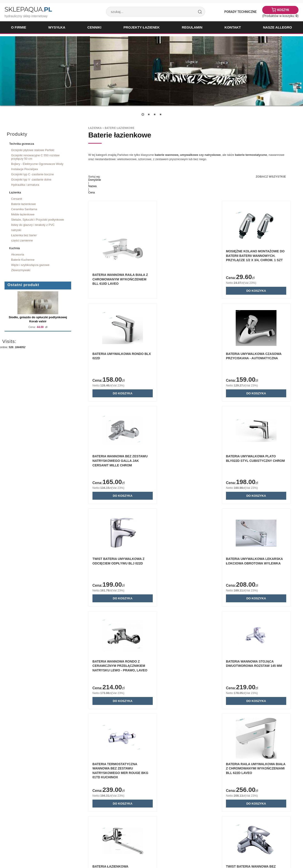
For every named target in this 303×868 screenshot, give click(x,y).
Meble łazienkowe (23, 214)
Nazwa (92, 186)
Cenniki (95, 27)
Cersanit (17, 199)
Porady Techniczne (240, 12)
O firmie (19, 27)
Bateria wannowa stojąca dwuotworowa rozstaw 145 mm (118, 568)
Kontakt (233, 27)
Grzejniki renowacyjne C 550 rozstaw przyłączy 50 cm (35, 157)
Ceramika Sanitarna (24, 209)
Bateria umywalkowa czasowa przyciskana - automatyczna (114, 360)
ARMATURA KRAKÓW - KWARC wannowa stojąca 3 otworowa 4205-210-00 (256, 775)
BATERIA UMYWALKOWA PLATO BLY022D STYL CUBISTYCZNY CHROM (257, 360)
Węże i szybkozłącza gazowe (30, 265)
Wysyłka (57, 27)
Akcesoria (18, 254)
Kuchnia (15, 248)
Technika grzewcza (22, 144)
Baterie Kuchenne (23, 260)
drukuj (289, 837)
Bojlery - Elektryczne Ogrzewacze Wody (37, 164)
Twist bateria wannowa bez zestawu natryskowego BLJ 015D (188, 671)
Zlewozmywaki (21, 270)
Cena (91, 193)
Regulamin (192, 27)
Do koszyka (189, 291)
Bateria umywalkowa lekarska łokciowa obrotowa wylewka (182, 464)
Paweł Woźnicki (40, 852)
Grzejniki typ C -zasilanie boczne (32, 174)
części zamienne (22, 240)
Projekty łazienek (142, 27)
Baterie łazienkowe (23, 204)
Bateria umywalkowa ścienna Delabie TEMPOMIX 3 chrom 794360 (120, 775)
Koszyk (283, 10)
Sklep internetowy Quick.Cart (270, 852)
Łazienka (15, 192)
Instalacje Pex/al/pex (25, 169)
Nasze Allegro (277, 27)
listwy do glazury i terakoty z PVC (33, 225)
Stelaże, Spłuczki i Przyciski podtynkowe (38, 220)
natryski (16, 230)
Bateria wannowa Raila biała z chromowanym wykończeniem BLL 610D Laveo (120, 280)
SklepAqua (28, 9)
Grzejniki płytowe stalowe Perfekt (33, 150)
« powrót (275, 837)
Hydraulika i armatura (25, 185)
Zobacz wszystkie (271, 177)
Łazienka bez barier (24, 235)
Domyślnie (95, 180)
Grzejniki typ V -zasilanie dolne (31, 180)
